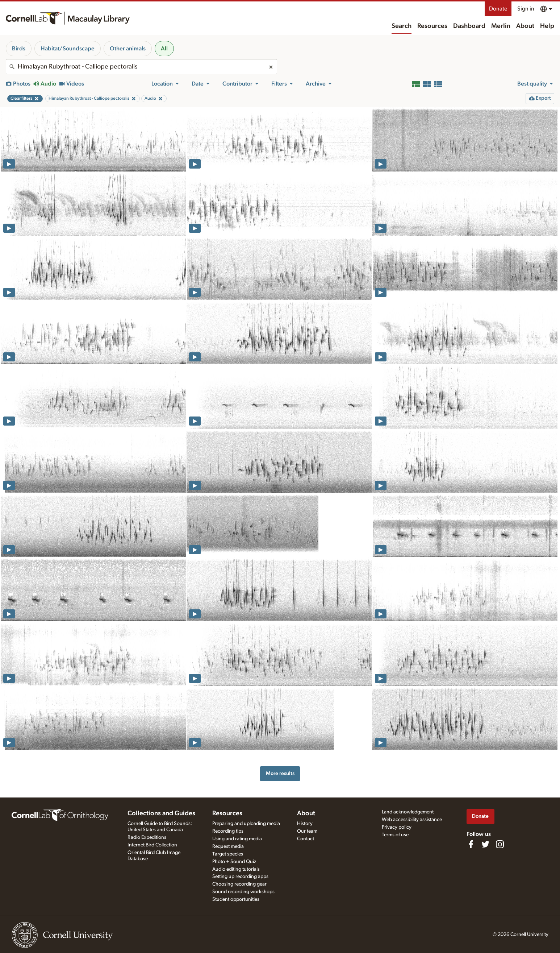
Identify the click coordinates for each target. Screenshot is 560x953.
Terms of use (395, 835)
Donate (498, 9)
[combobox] (141, 67)
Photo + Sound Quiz (234, 862)
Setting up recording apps (240, 877)
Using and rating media (237, 839)
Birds (19, 49)
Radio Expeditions (147, 837)
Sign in (526, 9)
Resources (432, 26)
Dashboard (469, 26)
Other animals (128, 49)
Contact (306, 839)
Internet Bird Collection (152, 845)
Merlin (501, 26)
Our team (307, 831)
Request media (228, 846)
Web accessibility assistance (412, 820)
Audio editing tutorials (236, 869)
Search (402, 26)
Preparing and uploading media (246, 824)
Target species (228, 854)
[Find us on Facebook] (471, 844)
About (525, 26)
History (305, 824)
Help (547, 26)
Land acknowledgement (408, 812)
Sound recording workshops (243, 892)
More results (280, 773)
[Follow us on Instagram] (500, 844)
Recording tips (228, 831)
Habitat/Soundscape (68, 49)
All (164, 49)
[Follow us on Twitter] (485, 844)
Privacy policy (397, 827)
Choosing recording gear (239, 884)
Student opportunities (236, 899)
